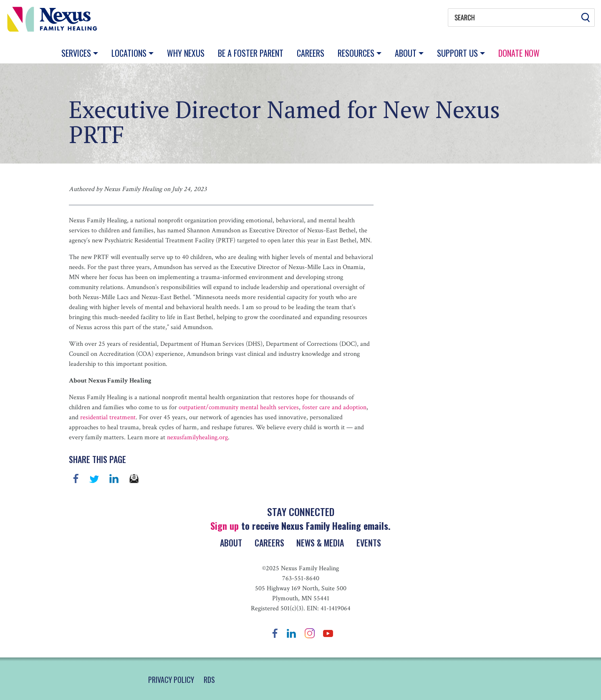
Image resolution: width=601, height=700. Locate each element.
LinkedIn (291, 633)
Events (370, 543)
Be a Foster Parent (251, 53)
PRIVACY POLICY (171, 680)
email (134, 478)
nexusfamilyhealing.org (197, 437)
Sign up (225, 526)
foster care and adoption (333, 407)
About (407, 53)
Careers (311, 53)
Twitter (94, 478)
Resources (357, 53)
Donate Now (519, 53)
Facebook (76, 478)
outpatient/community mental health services (239, 407)
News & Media (321, 543)
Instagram (310, 633)
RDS (209, 680)
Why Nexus (186, 53)
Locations (130, 53)
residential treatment (107, 417)
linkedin (114, 478)
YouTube (328, 633)
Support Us (458, 53)
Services (77, 53)
